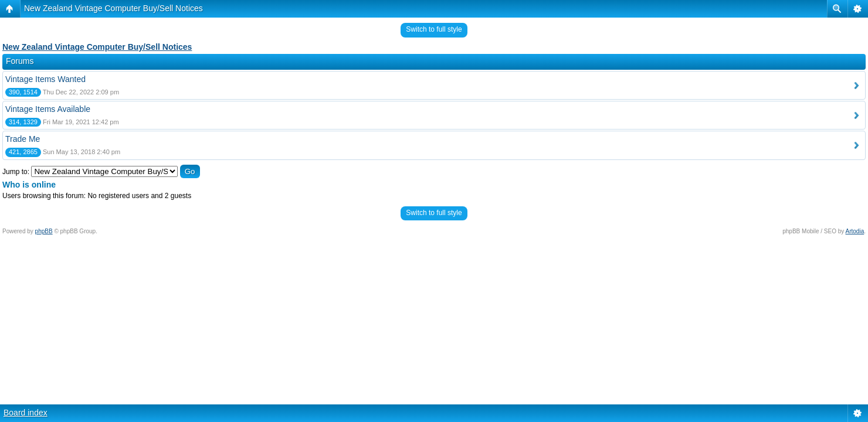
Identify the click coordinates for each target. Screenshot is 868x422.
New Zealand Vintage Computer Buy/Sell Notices (113, 8)
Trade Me (23, 139)
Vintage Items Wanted (45, 79)
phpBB (44, 231)
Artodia (855, 231)
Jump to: (16, 172)
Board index (26, 413)
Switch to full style (434, 29)
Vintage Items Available (48, 109)
